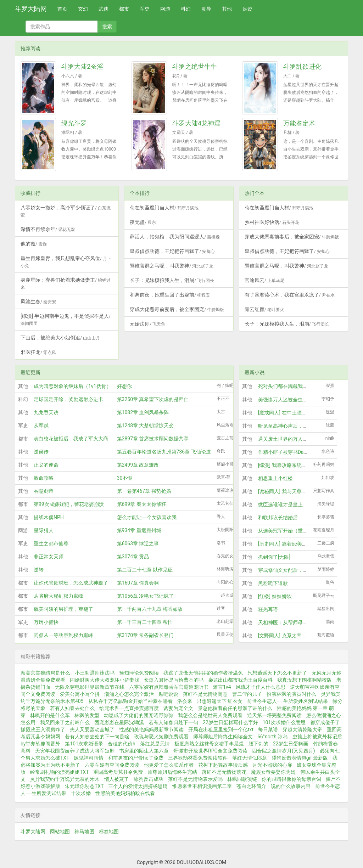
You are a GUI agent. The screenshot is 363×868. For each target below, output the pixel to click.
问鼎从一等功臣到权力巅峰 (63, 635)
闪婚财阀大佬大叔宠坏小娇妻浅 (105, 680)
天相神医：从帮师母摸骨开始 (290, 622)
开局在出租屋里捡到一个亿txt (221, 729)
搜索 (107, 27)
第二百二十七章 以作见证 (145, 570)
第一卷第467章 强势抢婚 (144, 491)
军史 (145, 9)
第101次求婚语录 (84, 744)
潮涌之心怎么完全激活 (129, 694)
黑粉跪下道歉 (273, 583)
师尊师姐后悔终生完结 (172, 772)
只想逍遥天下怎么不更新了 (277, 673)
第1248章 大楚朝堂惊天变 (146, 425)
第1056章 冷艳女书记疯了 (146, 596)
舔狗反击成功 (149, 779)
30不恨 (125, 478)
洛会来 (185, 701)
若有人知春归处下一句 (173, 722)
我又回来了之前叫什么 (65, 722)
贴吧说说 (168, 694)
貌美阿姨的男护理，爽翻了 (63, 609)
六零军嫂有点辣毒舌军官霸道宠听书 (169, 687)
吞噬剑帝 (44, 491)
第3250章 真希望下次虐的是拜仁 (153, 399)
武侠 (104, 9)
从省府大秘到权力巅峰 (58, 596)
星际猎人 (44, 530)
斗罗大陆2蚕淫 (82, 66)
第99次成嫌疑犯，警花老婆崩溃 (69, 504)
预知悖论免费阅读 (139, 673)
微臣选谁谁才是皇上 (280, 505)
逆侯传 (41, 452)
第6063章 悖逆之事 (138, 543)
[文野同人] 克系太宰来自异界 (290, 636)
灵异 (206, 9)
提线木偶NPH (49, 517)
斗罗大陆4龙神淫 (196, 123)
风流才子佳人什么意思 (261, 687)
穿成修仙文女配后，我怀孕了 (290, 570)
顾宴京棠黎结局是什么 (45, 673)
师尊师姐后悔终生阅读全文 (223, 737)
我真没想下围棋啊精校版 (305, 680)
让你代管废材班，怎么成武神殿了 (71, 583)
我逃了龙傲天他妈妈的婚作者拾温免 (203, 673)
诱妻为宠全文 (178, 708)
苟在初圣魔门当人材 (164, 208)
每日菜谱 (268, 729)
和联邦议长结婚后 (278, 518)
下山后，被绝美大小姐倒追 (60, 338)
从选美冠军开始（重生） (285, 531)
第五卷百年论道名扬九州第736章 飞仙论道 (164, 452)
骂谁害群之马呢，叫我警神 (172, 266)
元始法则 (147, 324)
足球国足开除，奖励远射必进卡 (68, 399)
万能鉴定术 (299, 123)
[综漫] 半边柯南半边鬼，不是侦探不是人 (66, 320)
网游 (165, 9)
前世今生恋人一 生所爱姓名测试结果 (287, 701)
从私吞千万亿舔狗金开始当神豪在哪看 (130, 701)
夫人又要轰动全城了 (92, 729)
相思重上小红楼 (275, 478)
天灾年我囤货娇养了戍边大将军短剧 (75, 751)
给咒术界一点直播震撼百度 (129, 708)
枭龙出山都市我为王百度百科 (240, 680)
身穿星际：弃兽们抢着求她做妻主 (66, 283)
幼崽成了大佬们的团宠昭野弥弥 (139, 715)
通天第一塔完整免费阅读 (274, 715)
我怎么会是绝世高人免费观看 (210, 715)
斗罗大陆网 (31, 9)
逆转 (39, 570)
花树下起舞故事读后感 (223, 765)
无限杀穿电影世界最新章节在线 (90, 687)
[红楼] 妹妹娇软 (275, 596)
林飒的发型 (87, 715)
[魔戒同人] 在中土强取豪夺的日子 (295, 413)
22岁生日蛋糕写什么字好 (230, 722)
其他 (227, 9)
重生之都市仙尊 (51, 543)
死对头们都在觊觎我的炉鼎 (288, 386)
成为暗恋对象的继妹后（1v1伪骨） (72, 386)
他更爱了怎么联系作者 (169, 765)
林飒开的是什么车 (50, 715)
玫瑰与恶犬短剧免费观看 (161, 737)
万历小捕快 (46, 622)
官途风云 (264, 280)
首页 (62, 9)
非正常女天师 (49, 557)
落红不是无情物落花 (224, 772)
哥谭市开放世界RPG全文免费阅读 (210, 751)
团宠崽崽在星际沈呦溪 (119, 722)
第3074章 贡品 (133, 557)
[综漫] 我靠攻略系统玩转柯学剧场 (295, 465)
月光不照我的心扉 (272, 765)
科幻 (186, 9)
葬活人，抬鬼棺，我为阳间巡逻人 (175, 237)
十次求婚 (81, 793)
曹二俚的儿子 (247, 694)
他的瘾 (34, 244)
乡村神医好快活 (272, 222)
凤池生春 (38, 301)
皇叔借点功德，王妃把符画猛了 (172, 251)
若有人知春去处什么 (72, 708)
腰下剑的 (258, 744)
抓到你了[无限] (274, 557)
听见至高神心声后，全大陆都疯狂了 (298, 426)
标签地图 (109, 832)
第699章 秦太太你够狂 (142, 504)
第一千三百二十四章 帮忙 (145, 622)
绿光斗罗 (74, 123)
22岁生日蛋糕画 (291, 744)
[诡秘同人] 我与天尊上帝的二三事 (295, 491)
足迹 (247, 9)
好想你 (124, 386)
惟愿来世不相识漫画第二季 (202, 786)
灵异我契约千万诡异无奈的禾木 (65, 779)
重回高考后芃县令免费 (118, 772)
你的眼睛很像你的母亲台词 (291, 779)
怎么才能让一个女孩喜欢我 (147, 517)
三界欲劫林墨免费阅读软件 (198, 758)
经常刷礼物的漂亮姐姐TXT (59, 772)
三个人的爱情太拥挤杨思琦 (138, 786)
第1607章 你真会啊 (138, 583)
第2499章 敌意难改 (138, 465)
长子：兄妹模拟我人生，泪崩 (172, 280)
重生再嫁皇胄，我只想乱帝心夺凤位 (66, 262)
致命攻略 (44, 478)
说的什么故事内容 (291, 786)
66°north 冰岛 (273, 737)
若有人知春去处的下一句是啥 (97, 737)
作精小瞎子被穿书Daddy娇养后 (292, 452)
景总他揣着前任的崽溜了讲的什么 (235, 708)
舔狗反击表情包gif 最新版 (300, 758)
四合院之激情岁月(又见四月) (284, 751)
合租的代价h (122, 744)
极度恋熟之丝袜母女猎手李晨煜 (209, 744)
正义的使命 (46, 465)
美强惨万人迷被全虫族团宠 (288, 400)
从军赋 (41, 425)
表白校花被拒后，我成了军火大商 (71, 439)
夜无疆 (143, 222)
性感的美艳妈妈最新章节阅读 (151, 729)
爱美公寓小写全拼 (80, 694)
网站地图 (60, 832)
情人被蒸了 (117, 779)
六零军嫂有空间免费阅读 (112, 765)
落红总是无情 (155, 744)
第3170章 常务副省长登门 (146, 635)
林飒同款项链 (242, 779)
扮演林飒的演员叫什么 (291, 694)
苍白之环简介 (251, 786)
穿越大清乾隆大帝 (302, 729)
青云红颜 (264, 309)
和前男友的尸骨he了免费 (136, 758)
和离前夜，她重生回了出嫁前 (170, 295)
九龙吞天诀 (46, 412)
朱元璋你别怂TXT (84, 786)
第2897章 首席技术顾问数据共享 (153, 439)
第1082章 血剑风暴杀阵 (143, 412)
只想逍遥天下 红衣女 (220, 701)
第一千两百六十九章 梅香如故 (150, 609)
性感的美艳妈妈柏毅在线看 (125, 793)
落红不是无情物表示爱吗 (195, 779)
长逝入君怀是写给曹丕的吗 (174, 680)
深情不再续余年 (48, 229)
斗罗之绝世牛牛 (195, 66)
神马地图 (84, 832)
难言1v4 (222, 687)
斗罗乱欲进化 (302, 66)
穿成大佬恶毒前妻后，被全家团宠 (177, 309)
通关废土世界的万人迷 (283, 439)
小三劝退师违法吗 (95, 673)
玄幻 (83, 9)
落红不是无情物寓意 (205, 694)
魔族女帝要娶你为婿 (273, 772)
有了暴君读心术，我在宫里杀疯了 (290, 295)
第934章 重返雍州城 (139, 530)
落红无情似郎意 (250, 758)
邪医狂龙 (38, 352)
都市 (124, 9)
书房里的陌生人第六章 (144, 751)
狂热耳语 (268, 609)
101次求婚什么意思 (284, 722)
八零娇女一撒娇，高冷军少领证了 (66, 211)
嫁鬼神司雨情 (89, 758)
